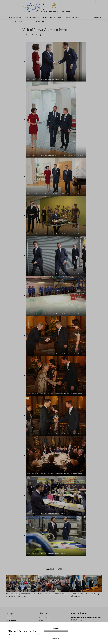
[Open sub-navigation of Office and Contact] (78, 17)
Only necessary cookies (56, 634)
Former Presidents (57, 17)
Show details (56, 639)
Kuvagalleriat (15, 22)
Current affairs (18, 17)
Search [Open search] (96, 17)
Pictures (42, 621)
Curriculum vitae (32, 17)
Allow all (56, 628)
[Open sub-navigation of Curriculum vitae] (38, 17)
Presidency (44, 17)
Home (10, 17)
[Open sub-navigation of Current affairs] (24, 17)
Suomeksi (90, 2)
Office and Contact (71, 17)
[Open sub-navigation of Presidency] (48, 17)
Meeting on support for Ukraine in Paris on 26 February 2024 (21, 595)
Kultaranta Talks (44, 618)
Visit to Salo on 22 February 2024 (52, 594)
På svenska (98, 2)
